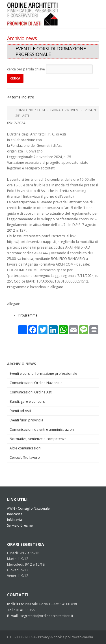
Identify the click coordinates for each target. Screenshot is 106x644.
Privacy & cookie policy (57, 637)
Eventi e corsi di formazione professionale (43, 373)
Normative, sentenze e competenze (38, 439)
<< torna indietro (21, 97)
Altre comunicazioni (25, 448)
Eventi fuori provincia (26, 420)
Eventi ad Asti (20, 411)
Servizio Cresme (20, 525)
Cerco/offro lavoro (25, 457)
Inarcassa (15, 514)
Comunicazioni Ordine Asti (31, 392)
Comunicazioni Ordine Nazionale (36, 383)
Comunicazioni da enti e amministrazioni (42, 429)
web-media (84, 637)
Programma (28, 315)
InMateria (15, 520)
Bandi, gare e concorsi (28, 401)
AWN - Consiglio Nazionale (28, 508)
